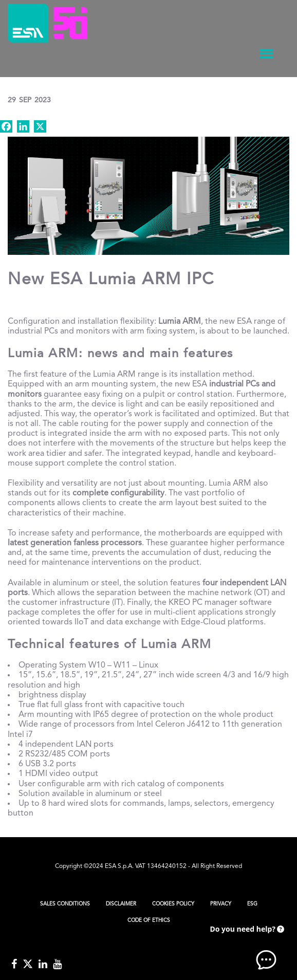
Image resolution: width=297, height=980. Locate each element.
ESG (252, 904)
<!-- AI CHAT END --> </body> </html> (246, 944)
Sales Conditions (65, 904)
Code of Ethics (149, 920)
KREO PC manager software (220, 603)
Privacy (221, 904)
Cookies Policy (173, 904)
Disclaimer (121, 904)
